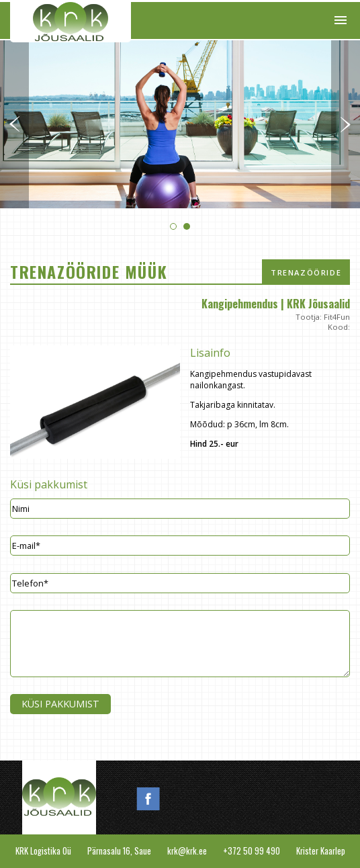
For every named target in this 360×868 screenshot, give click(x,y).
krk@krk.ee (187, 851)
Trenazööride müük (306, 276)
